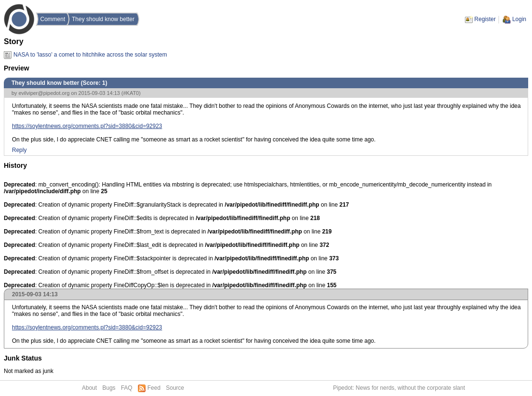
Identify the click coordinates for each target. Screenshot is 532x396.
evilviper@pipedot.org (44, 93)
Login (519, 19)
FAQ (126, 388)
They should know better (103, 19)
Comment (53, 19)
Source (175, 388)
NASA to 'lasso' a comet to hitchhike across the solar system (90, 55)
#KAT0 (131, 93)
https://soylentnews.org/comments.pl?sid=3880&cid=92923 (87, 126)
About (89, 388)
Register (485, 19)
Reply (19, 150)
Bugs (109, 388)
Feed (154, 388)
